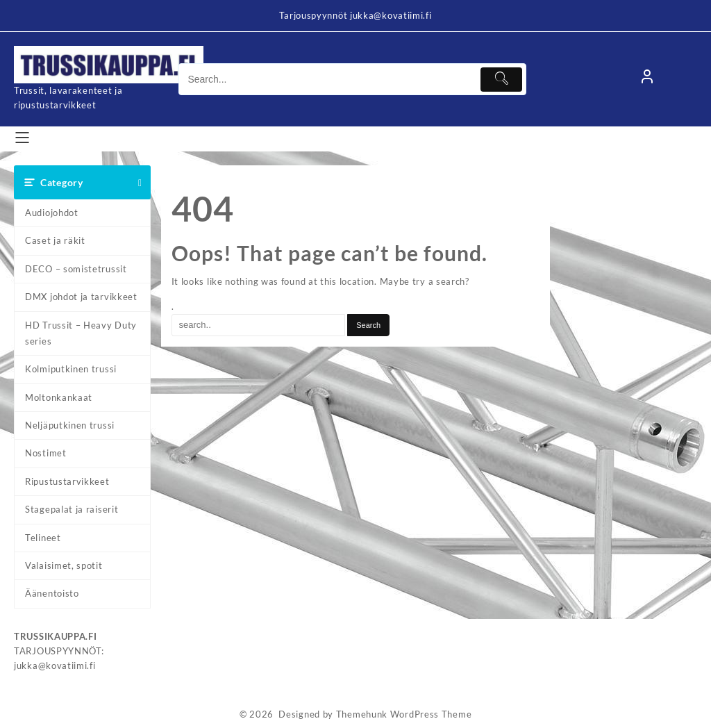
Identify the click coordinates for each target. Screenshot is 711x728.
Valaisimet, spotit (64, 565)
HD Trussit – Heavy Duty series (81, 333)
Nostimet (46, 453)
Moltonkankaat (59, 397)
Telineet (43, 538)
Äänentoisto (52, 593)
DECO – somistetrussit (76, 269)
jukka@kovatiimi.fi (55, 665)
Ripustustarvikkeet (67, 481)
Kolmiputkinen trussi (71, 369)
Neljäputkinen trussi (70, 425)
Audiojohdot (52, 213)
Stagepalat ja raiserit (72, 509)
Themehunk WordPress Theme (404, 714)
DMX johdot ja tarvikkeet (81, 297)
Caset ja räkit (55, 240)
